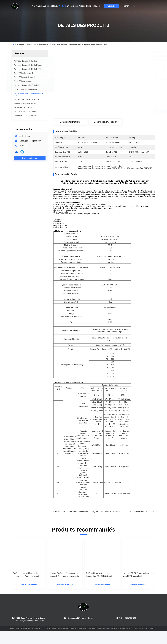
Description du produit (105, 122)
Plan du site (15, 637)
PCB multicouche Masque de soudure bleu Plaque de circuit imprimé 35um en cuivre (26, 583)
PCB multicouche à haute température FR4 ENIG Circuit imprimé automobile (99, 583)
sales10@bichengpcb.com (30, 141)
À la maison (37, 6)
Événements (73, 6)
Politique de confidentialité (31, 637)
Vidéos (82, 6)
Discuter (112, 6)
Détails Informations (70, 122)
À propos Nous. (50, 6)
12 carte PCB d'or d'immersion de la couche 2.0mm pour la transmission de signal (65, 583)
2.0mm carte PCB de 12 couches (110, 520)
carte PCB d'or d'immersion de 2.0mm (77, 520)
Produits (62, 6)
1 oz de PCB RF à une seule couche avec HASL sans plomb (138, 583)
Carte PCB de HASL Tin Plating (140, 520)
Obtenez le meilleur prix (118, 111)
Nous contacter (93, 6)
